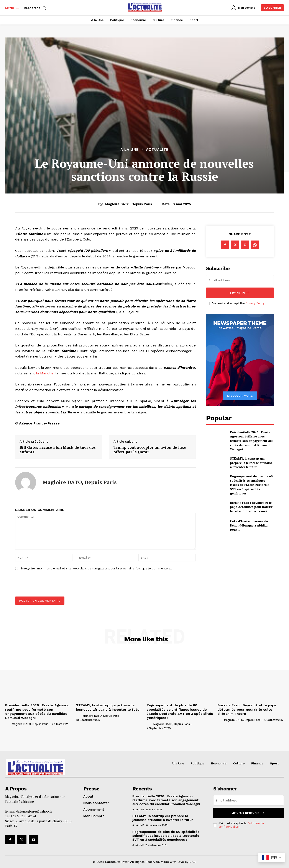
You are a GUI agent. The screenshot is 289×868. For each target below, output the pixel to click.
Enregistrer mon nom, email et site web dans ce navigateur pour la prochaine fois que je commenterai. (96, 568)
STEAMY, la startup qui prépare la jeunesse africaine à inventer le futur (251, 463)
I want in (240, 293)
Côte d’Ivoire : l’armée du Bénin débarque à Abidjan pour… (249, 525)
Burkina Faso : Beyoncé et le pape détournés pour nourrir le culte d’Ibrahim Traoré (251, 507)
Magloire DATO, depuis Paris (129, 204)
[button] (36, 8)
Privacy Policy (255, 303)
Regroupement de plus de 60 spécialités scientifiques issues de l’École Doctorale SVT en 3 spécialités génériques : (251, 485)
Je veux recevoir (248, 813)
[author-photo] (8, 724)
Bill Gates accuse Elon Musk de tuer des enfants (58, 450)
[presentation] (46, 586)
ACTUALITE (157, 150)
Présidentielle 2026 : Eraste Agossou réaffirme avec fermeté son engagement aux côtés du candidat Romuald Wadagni (252, 441)
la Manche (45, 373)
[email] (240, 280)
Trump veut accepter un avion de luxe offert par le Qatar (150, 450)
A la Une (130, 150)
